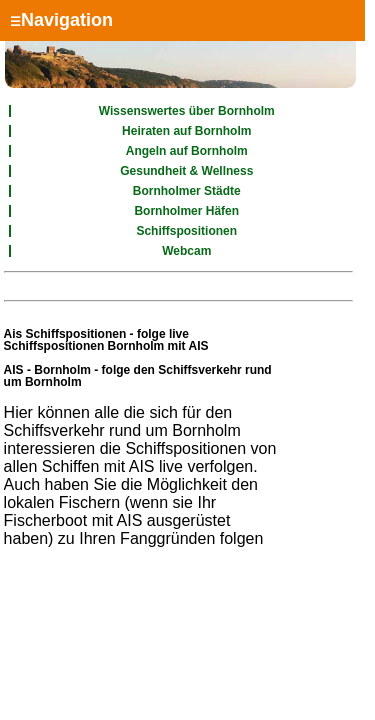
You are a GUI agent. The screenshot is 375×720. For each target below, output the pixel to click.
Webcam (186, 251)
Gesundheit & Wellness (186, 171)
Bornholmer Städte (187, 191)
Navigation (61, 20)
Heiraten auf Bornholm (186, 131)
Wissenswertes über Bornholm (187, 111)
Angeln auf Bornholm (187, 151)
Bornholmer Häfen (186, 211)
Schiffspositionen (186, 231)
